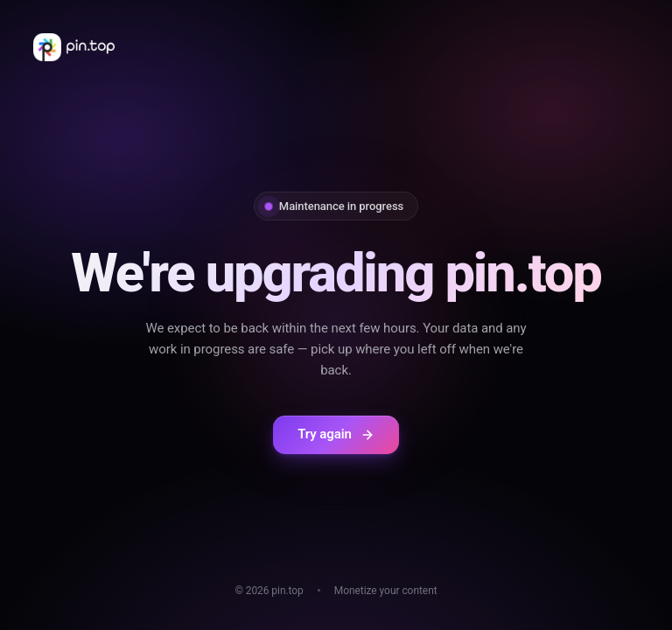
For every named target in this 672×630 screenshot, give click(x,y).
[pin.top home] (74, 47)
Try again (336, 434)
